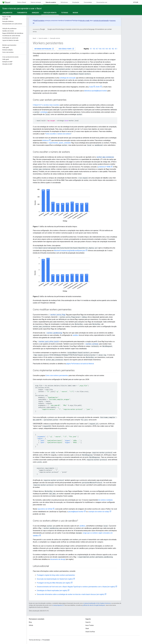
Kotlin (98, 87)
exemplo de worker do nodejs (99, 512)
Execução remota (55, 38)
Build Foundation (39, 21)
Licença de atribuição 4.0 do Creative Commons (97, 603)
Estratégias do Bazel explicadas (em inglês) (52, 591)
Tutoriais (65, 13)
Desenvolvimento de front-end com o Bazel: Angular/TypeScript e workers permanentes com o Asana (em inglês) (76, 587)
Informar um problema (44, 49)
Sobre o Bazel (22, 2)
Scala (91, 87)
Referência (64, 2)
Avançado (35, 13)
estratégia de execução (68, 78)
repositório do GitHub (45, 509)
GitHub (136, 2)
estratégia (44, 112)
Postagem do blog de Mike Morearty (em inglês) (54, 583)
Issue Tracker (90, 625)
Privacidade (46, 640)
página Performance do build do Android (80, 364)
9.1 (91, 49)
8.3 (110, 49)
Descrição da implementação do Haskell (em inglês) (55, 579)
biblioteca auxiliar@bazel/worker (96, 91)
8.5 (104, 49)
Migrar (75, 13)
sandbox (76, 335)
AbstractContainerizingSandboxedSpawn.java (70, 251)
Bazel (34, 38)
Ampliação (76, 2)
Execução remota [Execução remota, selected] (50, 13)
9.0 (94, 49)
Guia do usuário (43, 38)
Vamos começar (36, 2)
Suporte (88, 622)
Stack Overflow (90, 632)
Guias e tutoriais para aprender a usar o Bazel (22, 8)
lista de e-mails (85, 21)
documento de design (58, 559)
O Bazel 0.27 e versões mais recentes (46, 105)
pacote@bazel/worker (76, 512)
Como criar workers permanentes (57, 375)
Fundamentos (22, 13)
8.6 (100, 49)
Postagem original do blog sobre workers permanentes (56, 575)
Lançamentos (7, 13)
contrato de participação (101, 21)
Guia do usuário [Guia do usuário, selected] (51, 2)
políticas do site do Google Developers (94, 605)
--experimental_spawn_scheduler (59, 143)
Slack (87, 628)
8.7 (97, 49)
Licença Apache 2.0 (58, 605)
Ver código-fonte (66, 49)
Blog (30, 622)
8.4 (107, 49)
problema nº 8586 (104, 167)
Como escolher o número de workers (58, 134)
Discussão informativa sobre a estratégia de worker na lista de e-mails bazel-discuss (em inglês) (71, 594)
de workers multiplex (105, 500)
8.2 (113, 49)
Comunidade (88, 2)
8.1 (116, 49)
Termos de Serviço (35, 640)
